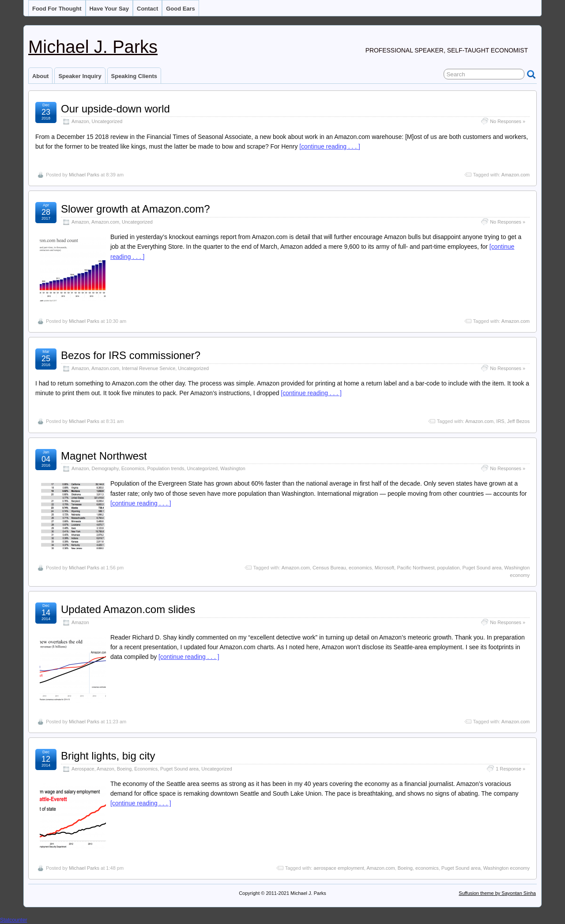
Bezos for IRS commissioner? (131, 355)
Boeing (124, 769)
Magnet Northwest (104, 456)
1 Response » (510, 769)
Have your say (109, 9)
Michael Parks (84, 175)
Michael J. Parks (93, 47)
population (449, 568)
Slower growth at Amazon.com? (136, 209)
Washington (233, 468)
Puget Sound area (482, 568)
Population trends (166, 468)
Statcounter (13, 920)
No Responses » (508, 121)
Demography (105, 468)
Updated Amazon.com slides (128, 609)
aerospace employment (339, 868)
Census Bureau (329, 568)
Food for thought (57, 9)
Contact (147, 9)
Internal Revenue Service (149, 368)
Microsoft (385, 568)
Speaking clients (134, 76)
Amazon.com (516, 175)
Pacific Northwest (416, 568)
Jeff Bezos (518, 421)
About (40, 76)
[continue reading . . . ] (330, 146)
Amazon (80, 121)
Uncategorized (107, 121)
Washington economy (507, 868)
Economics (133, 468)
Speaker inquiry (80, 76)
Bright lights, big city (108, 756)
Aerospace (83, 769)
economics (360, 568)
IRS (500, 421)
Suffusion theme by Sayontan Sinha (497, 893)
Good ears (181, 9)
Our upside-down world (115, 109)
